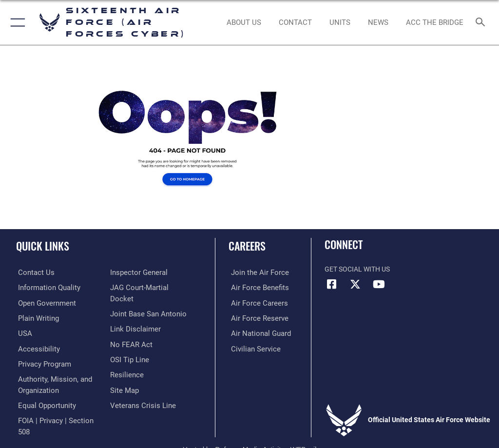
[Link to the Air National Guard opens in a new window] (257, 332)
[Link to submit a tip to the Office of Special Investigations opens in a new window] (128, 362)
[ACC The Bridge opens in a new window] (434, 22)
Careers (247, 246)
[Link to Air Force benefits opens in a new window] (255, 287)
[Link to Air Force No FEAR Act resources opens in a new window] (129, 347)
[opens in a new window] (46, 287)
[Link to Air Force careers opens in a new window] (254, 302)
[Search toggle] (482, 23)
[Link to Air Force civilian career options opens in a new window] (251, 347)
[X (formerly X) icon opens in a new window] (355, 284)
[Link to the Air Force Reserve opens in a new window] (255, 317)
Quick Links (43, 246)
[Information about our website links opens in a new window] (133, 332)
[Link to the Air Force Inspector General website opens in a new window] (137, 287)
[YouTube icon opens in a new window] (379, 284)
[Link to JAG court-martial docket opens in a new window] (149, 302)
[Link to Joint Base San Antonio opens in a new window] (145, 317)
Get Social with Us (357, 269)
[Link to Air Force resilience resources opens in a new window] (125, 377)
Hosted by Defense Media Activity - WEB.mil (250, 427)
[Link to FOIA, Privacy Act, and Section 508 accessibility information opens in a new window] (151, 272)
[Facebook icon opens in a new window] (332, 284)
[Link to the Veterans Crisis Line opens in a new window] (140, 407)
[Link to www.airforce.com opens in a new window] (255, 272)
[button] (16, 22)
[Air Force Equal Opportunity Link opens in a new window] (44, 402)
